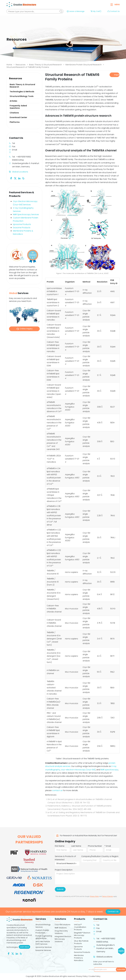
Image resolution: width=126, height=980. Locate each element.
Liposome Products (22, 224)
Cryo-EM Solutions (63, 925)
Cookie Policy (95, 976)
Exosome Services (43, 950)
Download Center (18, 117)
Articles (13, 101)
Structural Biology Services (43, 926)
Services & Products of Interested (65, 858)
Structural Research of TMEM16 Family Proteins (28, 67)
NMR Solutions (61, 928)
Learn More (25, 947)
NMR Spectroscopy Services (26, 214)
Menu (115, 5)
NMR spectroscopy (109, 770)
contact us (57, 790)
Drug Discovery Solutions (61, 932)
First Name (60, 846)
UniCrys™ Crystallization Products (80, 927)
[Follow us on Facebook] (11, 178)
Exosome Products (22, 228)
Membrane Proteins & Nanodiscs (79, 958)
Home (9, 65)
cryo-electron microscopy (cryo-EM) (78, 770)
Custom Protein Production (42, 931)
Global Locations (20, 172)
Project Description (64, 870)
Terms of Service (107, 896)
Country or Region (110, 856)
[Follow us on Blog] (23, 178)
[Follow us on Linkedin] (19, 178)
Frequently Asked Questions (18, 107)
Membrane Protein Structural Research (84, 65)
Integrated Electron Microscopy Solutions (63, 939)
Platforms (15, 122)
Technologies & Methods (22, 92)
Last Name (76, 846)
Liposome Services (44, 947)
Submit (60, 889)
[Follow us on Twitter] (15, 178)
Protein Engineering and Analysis (44, 937)
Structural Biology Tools (22, 96)
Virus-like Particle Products (81, 942)
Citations (14, 113)
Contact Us (113, 11)
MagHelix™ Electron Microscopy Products (82, 935)
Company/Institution (91, 856)
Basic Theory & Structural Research (45, 65)
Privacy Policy (94, 896)
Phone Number (95, 846)
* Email (108, 846)
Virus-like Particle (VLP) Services (43, 943)
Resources (21, 65)
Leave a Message (75, 11)
